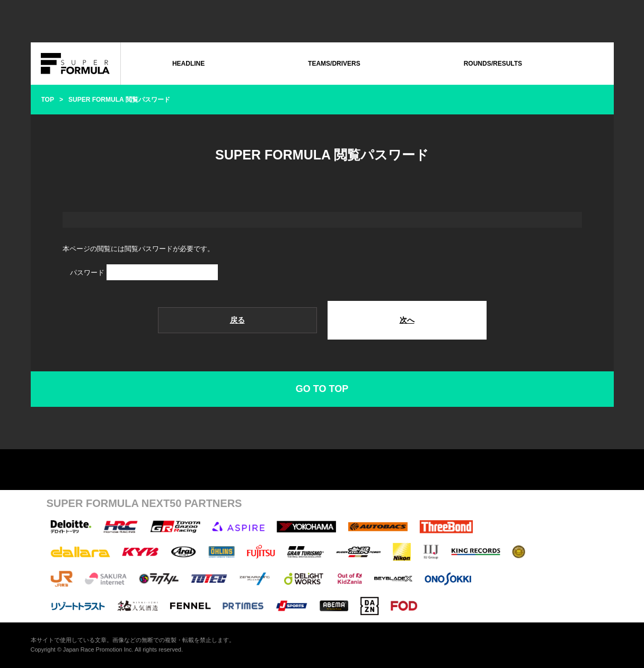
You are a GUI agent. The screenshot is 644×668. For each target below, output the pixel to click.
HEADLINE (188, 64)
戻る (237, 320)
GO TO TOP (322, 389)
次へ (407, 320)
